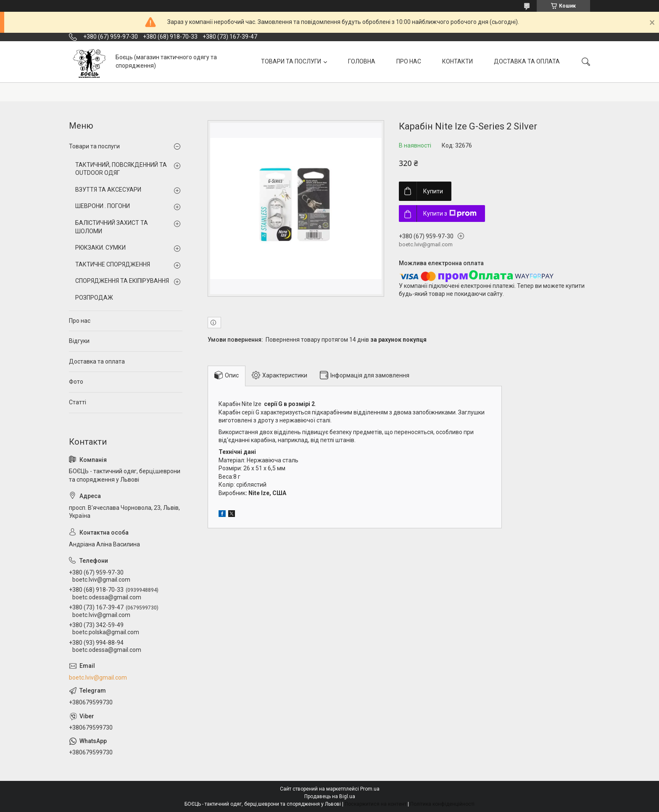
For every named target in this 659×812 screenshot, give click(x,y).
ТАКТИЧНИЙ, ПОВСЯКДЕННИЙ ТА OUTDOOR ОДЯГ (121, 169)
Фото (76, 382)
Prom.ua (370, 789)
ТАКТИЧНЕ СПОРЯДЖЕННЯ (113, 264)
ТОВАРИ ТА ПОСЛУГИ (291, 61)
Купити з (450, 214)
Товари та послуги (94, 146)
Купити (433, 191)
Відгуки (79, 341)
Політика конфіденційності (442, 804)
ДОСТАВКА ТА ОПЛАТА (527, 61)
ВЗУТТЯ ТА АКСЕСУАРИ (108, 190)
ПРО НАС (409, 61)
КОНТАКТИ (457, 61)
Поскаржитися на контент (376, 804)
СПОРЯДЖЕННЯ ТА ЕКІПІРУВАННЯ (122, 281)
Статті (78, 402)
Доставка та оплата (97, 361)
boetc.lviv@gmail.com (98, 678)
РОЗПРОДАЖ (94, 298)
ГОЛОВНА (362, 61)
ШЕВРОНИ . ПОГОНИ (103, 206)
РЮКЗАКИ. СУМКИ (100, 248)
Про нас (80, 321)
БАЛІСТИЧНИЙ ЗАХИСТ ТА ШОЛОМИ (112, 227)
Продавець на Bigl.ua (330, 796)
